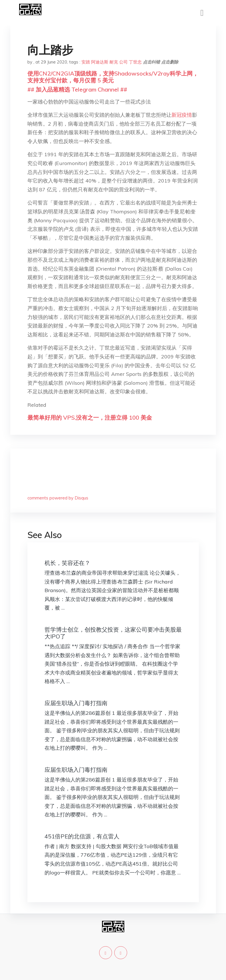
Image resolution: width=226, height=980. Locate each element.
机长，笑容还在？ (67, 563)
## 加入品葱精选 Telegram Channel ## (77, 89)
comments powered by (58, 498)
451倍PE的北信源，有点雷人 (82, 836)
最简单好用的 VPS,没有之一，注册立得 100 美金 (90, 417)
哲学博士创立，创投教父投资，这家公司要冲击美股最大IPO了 (113, 633)
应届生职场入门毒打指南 (76, 703)
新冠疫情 (182, 115)
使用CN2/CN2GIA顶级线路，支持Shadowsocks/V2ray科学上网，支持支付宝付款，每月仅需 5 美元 (113, 77)
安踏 (86, 62)
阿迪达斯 (100, 62)
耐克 (114, 62)
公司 (123, 62)
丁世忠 (135, 62)
